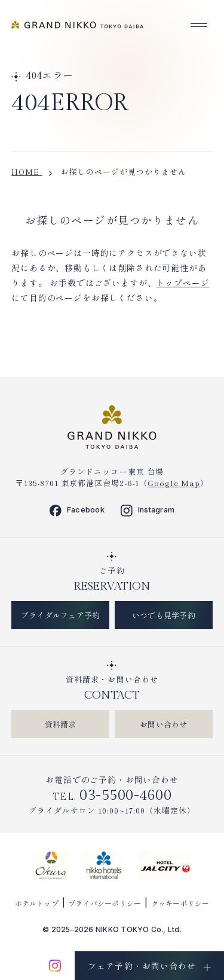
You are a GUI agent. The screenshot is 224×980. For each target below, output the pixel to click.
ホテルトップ (37, 903)
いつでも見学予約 (164, 615)
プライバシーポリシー (105, 903)
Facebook (77, 510)
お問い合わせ (164, 724)
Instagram (148, 510)
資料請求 (61, 724)
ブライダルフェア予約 (61, 615)
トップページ (182, 283)
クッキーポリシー (180, 903)
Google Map (174, 483)
